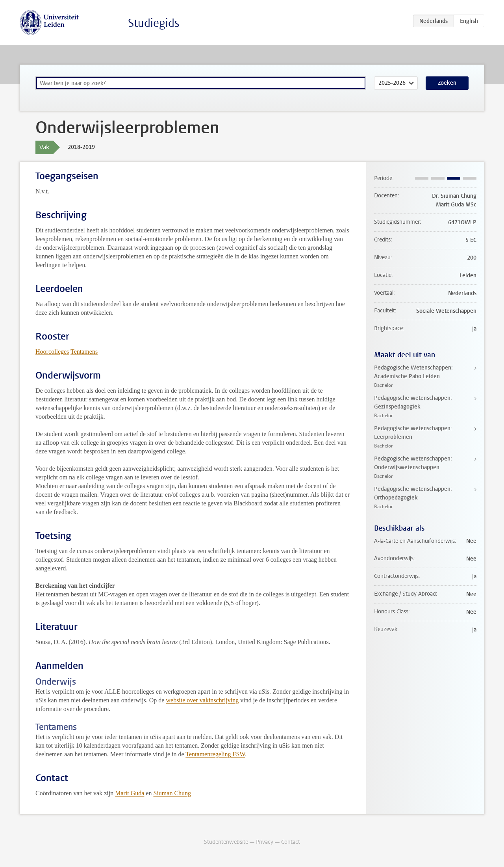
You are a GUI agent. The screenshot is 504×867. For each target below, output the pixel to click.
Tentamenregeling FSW (215, 754)
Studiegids (154, 23)
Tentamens (84, 352)
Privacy (265, 842)
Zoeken (447, 83)
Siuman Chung (172, 793)
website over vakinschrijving (202, 700)
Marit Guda (130, 793)
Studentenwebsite (226, 842)
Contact (291, 842)
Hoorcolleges (52, 352)
